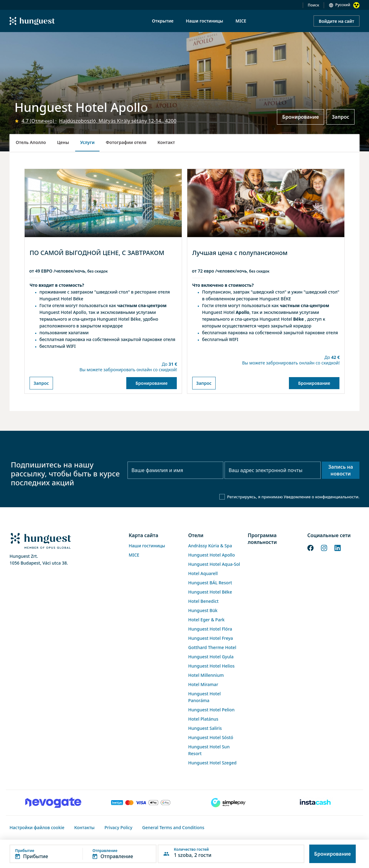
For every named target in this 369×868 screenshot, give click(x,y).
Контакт (166, 142)
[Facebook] (310, 547)
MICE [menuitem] (241, 21)
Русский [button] (343, 5)
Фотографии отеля (126, 142)
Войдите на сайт (337, 21)
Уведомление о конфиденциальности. (322, 497)
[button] (83, 854)
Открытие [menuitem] (163, 21)
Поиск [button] (313, 5)
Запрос (341, 117)
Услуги (87, 142)
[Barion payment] (141, 803)
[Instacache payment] (316, 803)
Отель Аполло (31, 142)
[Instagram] (324, 547)
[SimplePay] (228, 803)
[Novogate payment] (53, 803)
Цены (63, 142)
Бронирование (300, 117)
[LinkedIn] (338, 547)
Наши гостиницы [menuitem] (204, 21)
